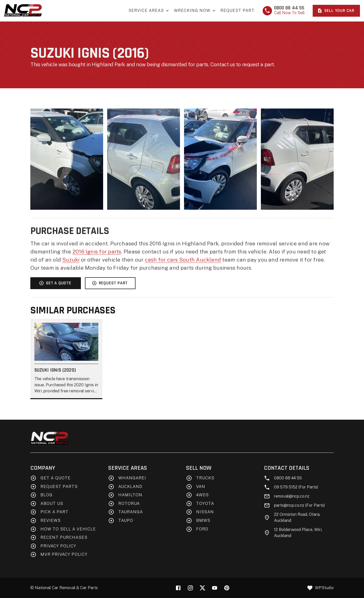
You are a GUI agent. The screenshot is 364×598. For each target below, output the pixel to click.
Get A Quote (55, 283)
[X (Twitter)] (202, 588)
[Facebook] (178, 588)
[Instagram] (190, 588)
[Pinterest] (227, 588)
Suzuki (71, 260)
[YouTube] (215, 588)
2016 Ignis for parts (97, 252)
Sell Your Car (336, 11)
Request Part (237, 10)
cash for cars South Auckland (183, 260)
